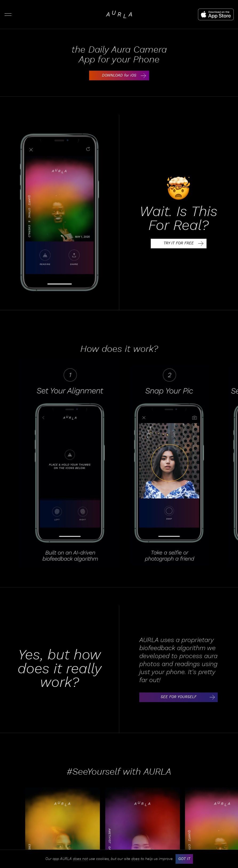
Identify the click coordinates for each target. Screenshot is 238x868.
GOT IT (184, 859)
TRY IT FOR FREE (185, 244)
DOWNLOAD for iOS (125, 75)
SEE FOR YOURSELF (189, 697)
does (135, 859)
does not (80, 859)
